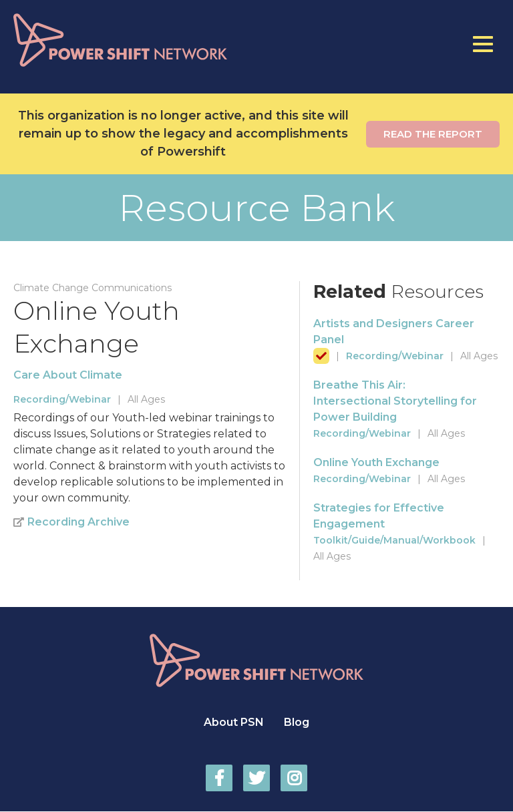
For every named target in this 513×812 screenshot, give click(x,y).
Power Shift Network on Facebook (219, 778)
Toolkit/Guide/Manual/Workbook (394, 540)
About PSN (234, 722)
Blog (297, 722)
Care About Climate (68, 375)
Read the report (433, 134)
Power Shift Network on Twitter (256, 778)
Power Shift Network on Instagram (294, 778)
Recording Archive (78, 522)
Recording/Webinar (62, 399)
